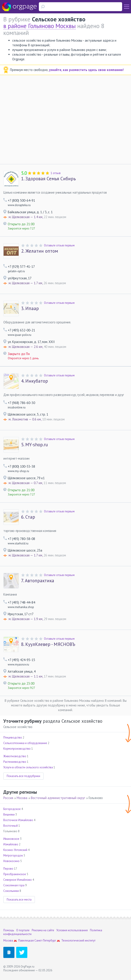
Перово (8, 869)
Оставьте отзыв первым (59, 245)
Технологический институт (78, 940)
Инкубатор (35, 381)
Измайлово (11, 844)
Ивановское (11, 839)
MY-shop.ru (35, 445)
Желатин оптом (40, 251)
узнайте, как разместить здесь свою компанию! (86, 70)
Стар (28, 517)
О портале (23, 930)
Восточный (11, 826)
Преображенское (15, 874)
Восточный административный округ (58, 798)
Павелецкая (26, 940)
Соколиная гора (14, 885)
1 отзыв (56, 173)
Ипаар (30, 308)
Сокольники (11, 891)
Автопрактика (38, 581)
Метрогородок (13, 855)
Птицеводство (13, 738)
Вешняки (9, 815)
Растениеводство (15, 762)
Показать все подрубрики (23, 776)
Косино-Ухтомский (15, 850)
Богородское (12, 809)
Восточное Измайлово (18, 820)
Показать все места (19, 900)
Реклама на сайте (43, 930)
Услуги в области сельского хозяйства (28, 767)
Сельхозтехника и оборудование (25, 743)
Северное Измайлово (18, 880)
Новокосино (11, 861)
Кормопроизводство (17, 749)
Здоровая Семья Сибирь (48, 179)
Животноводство (15, 756)
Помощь (9, 930)
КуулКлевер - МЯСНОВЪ (48, 644)
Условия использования (72, 930)
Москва (22, 798)
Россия (8, 798)
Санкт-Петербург (45, 940)
